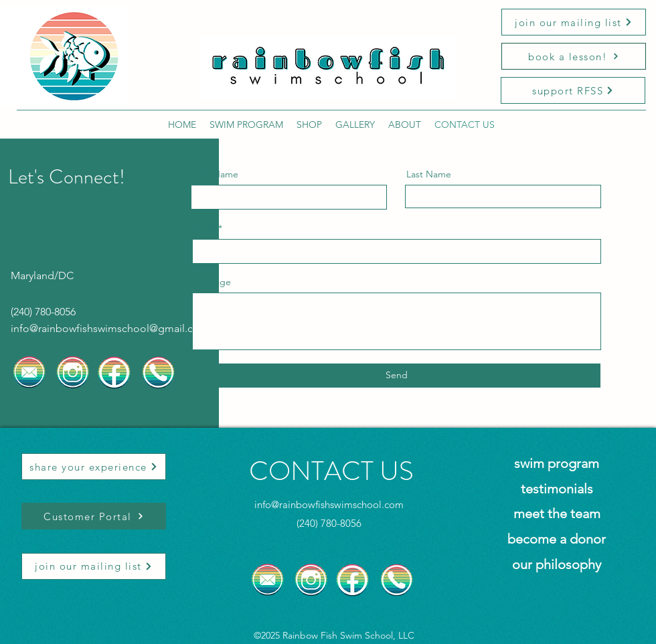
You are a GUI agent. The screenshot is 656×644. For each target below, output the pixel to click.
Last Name (429, 174)
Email (204, 228)
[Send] (396, 376)
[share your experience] (94, 467)
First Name (215, 174)
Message (212, 282)
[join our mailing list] (574, 22)
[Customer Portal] (94, 516)
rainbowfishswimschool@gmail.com (124, 328)
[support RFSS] (573, 90)
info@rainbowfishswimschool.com (329, 504)
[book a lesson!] (574, 56)
